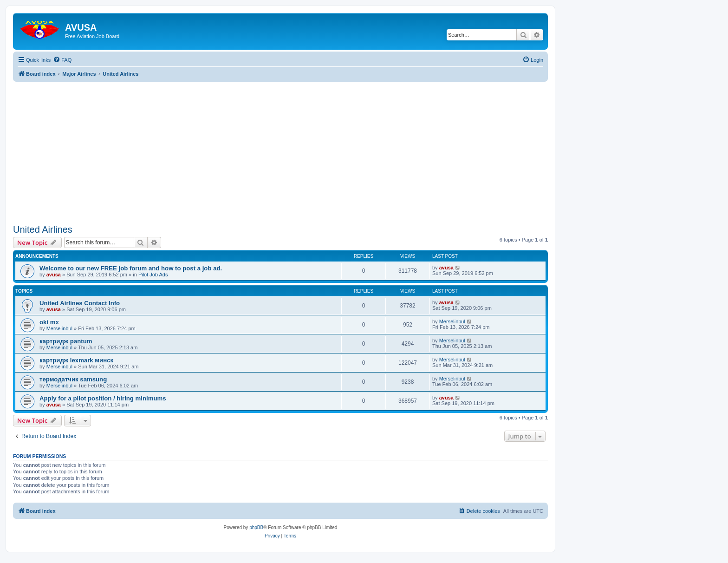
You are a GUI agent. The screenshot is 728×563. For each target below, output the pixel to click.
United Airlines (43, 229)
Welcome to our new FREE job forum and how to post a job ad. (131, 268)
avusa (54, 275)
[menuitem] (62, 60)
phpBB (256, 527)
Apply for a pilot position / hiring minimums (103, 398)
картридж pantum (66, 341)
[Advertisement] (280, 147)
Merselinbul (59, 328)
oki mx (49, 322)
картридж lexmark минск (76, 360)
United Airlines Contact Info (80, 303)
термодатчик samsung (73, 379)
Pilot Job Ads (153, 275)
